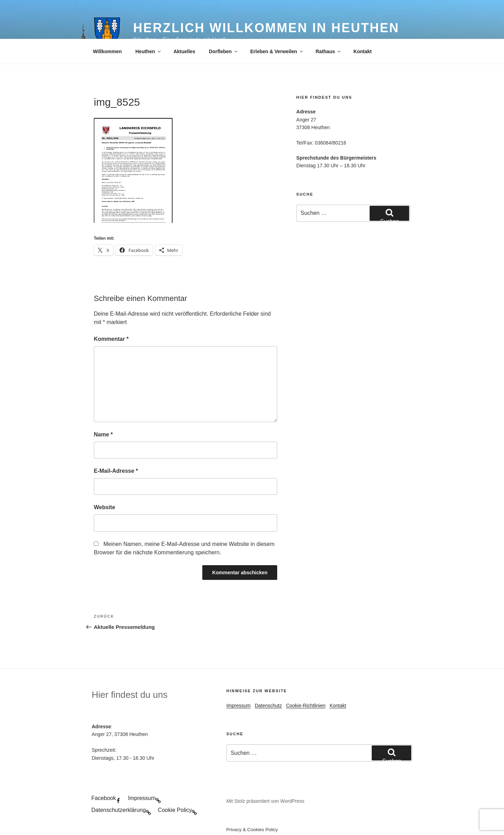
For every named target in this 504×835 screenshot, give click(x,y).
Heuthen (149, 51)
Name (103, 434)
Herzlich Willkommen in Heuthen (266, 28)
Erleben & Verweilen (277, 51)
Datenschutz (268, 706)
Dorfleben (224, 51)
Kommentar (111, 339)
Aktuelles (184, 51)
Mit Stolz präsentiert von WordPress (265, 801)
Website (104, 507)
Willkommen (107, 51)
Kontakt (363, 51)
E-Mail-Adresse (116, 471)
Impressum (239, 706)
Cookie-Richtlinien (306, 706)
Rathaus (329, 51)
